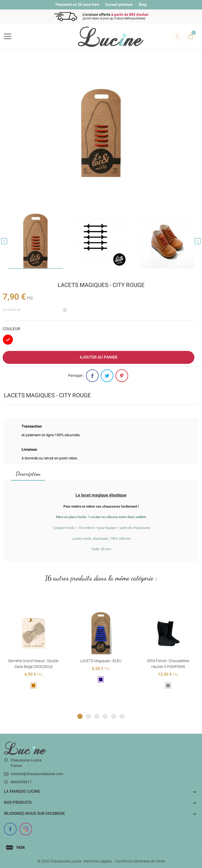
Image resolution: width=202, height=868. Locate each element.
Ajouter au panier (99, 357)
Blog (143, 4)
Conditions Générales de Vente (140, 861)
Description (28, 474)
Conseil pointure (119, 4)
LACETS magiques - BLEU (101, 661)
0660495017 (21, 782)
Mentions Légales (98, 861)
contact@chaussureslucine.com (37, 774)
